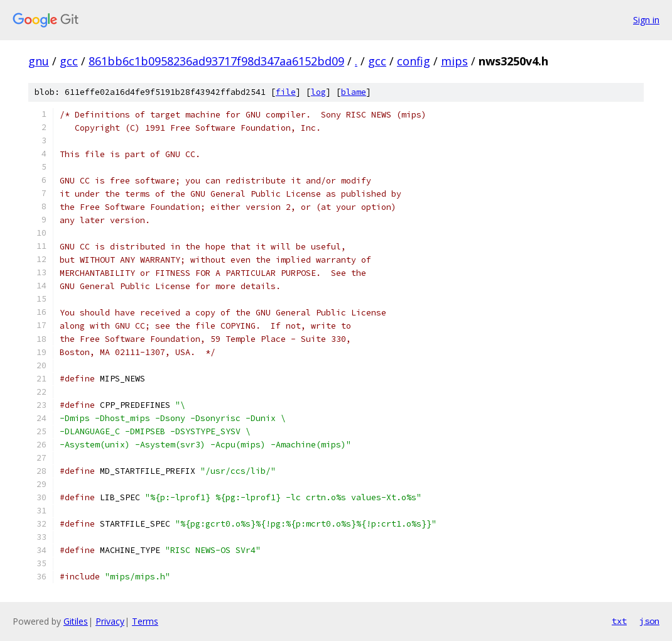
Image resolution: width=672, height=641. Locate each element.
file (286, 92)
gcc (69, 61)
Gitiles (76, 621)
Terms (145, 621)
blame (354, 92)
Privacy (110, 621)
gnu (39, 61)
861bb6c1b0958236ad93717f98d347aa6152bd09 (216, 61)
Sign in (646, 20)
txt (619, 621)
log (318, 92)
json (649, 621)
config (414, 61)
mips (454, 61)
